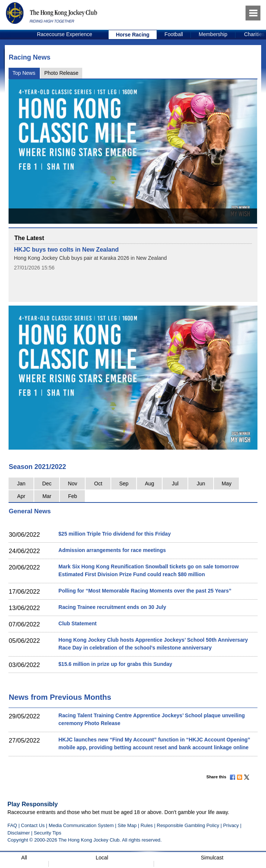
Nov (73, 484)
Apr (21, 496)
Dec (47, 484)
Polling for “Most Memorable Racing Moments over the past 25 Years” (145, 591)
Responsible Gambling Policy (188, 825)
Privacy (231, 825)
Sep (124, 484)
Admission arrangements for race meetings (112, 550)
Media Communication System (81, 825)
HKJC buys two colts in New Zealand (66, 249)
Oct (98, 484)
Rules (148, 825)
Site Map (127, 825)
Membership (213, 34)
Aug (150, 484)
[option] (65, 35)
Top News (24, 73)
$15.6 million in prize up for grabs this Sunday (115, 664)
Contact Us (33, 825)
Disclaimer (19, 833)
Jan (21, 484)
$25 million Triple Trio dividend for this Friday (115, 534)
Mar (47, 496)
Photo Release (61, 73)
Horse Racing (132, 35)
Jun (201, 484)
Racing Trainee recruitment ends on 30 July (112, 607)
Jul (175, 484)
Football (174, 34)
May (227, 484)
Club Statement (78, 623)
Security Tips (48, 833)
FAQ (12, 825)
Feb (73, 496)
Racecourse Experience (65, 34)
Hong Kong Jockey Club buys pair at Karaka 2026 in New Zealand (90, 258)
